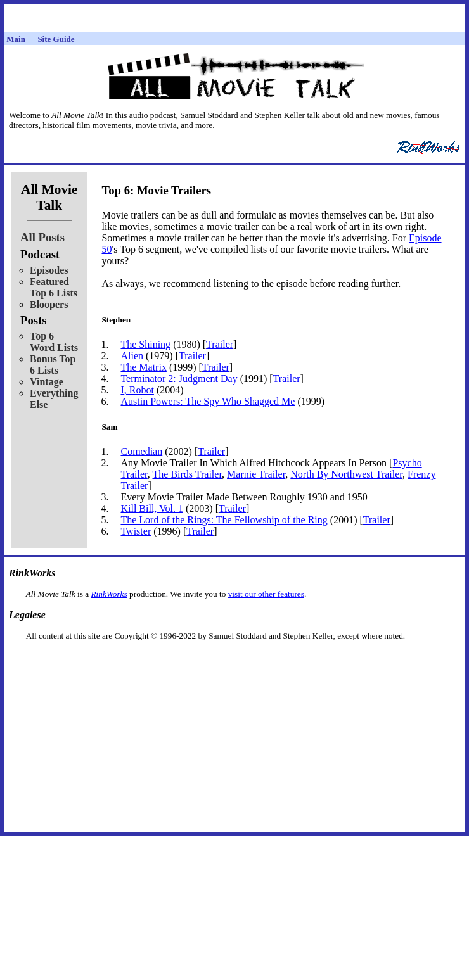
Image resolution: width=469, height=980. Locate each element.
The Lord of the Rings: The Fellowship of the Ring (224, 520)
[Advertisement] (234, 661)
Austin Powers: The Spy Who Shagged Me (208, 401)
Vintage (47, 382)
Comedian (141, 451)
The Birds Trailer (188, 474)
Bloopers (49, 304)
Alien (132, 356)
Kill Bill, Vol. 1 (152, 508)
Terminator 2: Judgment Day (179, 379)
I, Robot (137, 390)
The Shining (145, 344)
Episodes (49, 270)
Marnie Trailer (256, 474)
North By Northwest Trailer (346, 474)
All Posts (42, 237)
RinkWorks (109, 594)
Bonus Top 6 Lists (53, 365)
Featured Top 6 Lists (54, 287)
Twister (136, 531)
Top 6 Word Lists (54, 342)
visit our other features (266, 594)
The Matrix (143, 367)
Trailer (220, 344)
